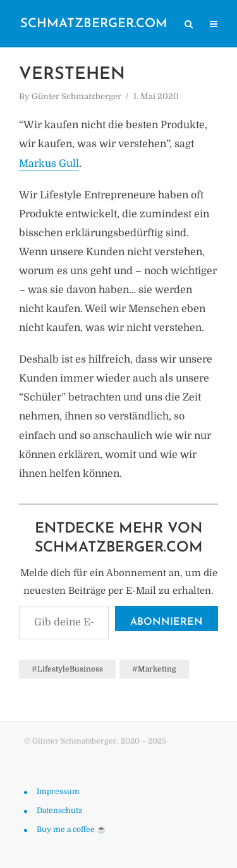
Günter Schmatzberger (76, 96)
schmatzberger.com (94, 24)
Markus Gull (49, 164)
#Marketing (154, 669)
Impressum (58, 792)
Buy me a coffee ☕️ (71, 829)
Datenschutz (59, 811)
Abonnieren (167, 622)
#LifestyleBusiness (67, 669)
